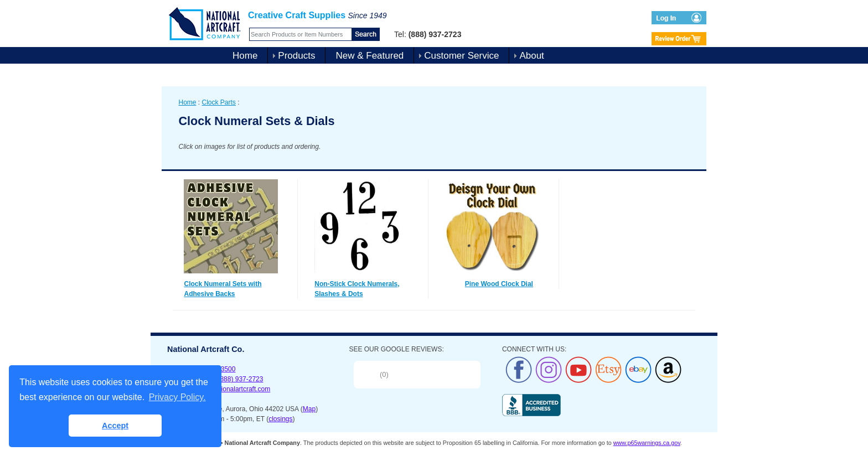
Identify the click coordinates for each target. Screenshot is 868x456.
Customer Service (461, 56)
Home (245, 56)
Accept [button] (115, 426)
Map (309, 409)
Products (296, 56)
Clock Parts (219, 102)
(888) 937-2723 (240, 379)
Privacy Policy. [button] (177, 397)
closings (280, 419)
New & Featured (370, 56)
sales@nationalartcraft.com (230, 389)
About (531, 56)
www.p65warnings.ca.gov (647, 443)
